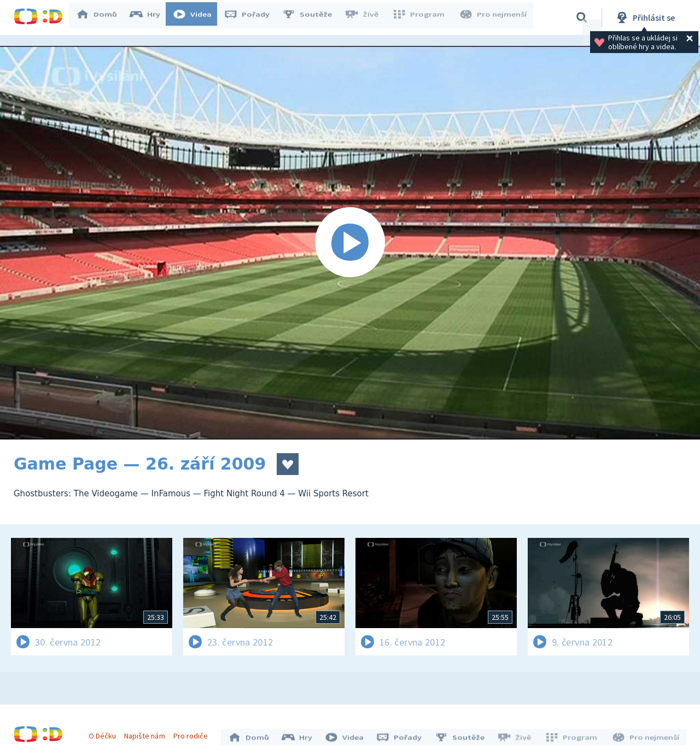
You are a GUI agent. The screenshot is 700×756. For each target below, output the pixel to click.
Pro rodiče (193, 733)
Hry (150, 17)
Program (422, 17)
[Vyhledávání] (582, 17)
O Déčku (105, 733)
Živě (366, 17)
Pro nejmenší (494, 17)
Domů (102, 17)
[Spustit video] (350, 243)
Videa (197, 17)
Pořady (252, 17)
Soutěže (312, 17)
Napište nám (147, 733)
